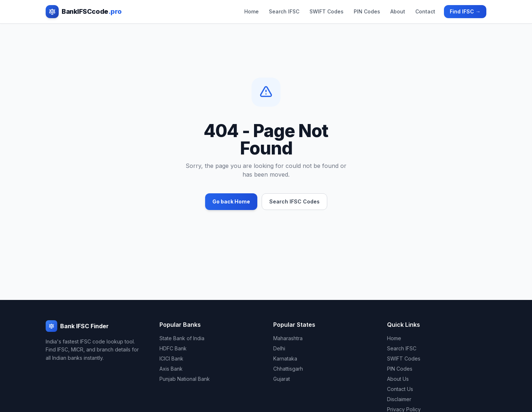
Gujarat (282, 379)
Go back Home (231, 201)
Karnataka (285, 359)
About (398, 11)
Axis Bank (171, 369)
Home (252, 11)
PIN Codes (367, 11)
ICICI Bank (171, 359)
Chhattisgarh (288, 369)
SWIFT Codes (327, 11)
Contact (425, 11)
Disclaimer (399, 399)
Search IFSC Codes (294, 201)
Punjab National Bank (185, 379)
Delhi (279, 348)
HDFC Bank (173, 348)
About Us (398, 379)
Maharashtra (288, 338)
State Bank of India (182, 338)
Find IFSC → (465, 11)
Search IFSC (284, 11)
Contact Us (400, 389)
